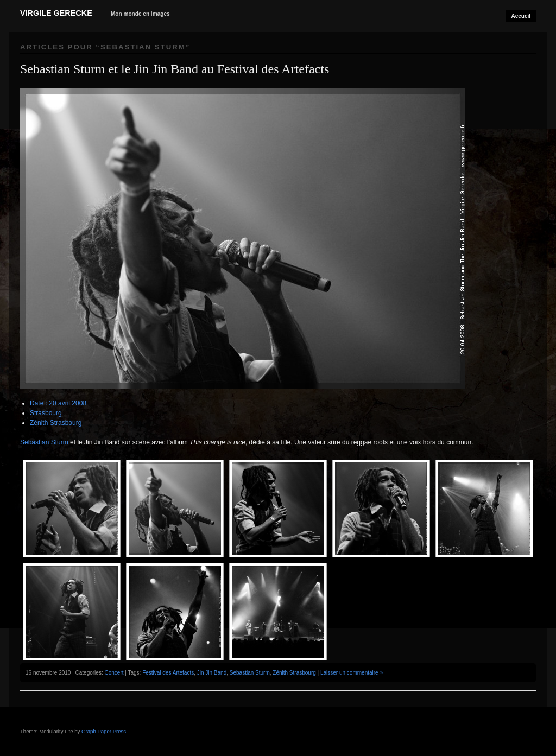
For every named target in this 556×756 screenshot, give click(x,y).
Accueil (521, 16)
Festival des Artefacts (168, 673)
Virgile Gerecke (56, 13)
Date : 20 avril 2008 (58, 403)
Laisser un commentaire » (352, 673)
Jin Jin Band (212, 673)
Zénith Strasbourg (56, 423)
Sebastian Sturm (44, 442)
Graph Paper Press (104, 731)
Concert (114, 673)
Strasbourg (46, 413)
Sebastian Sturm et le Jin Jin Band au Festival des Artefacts (175, 69)
